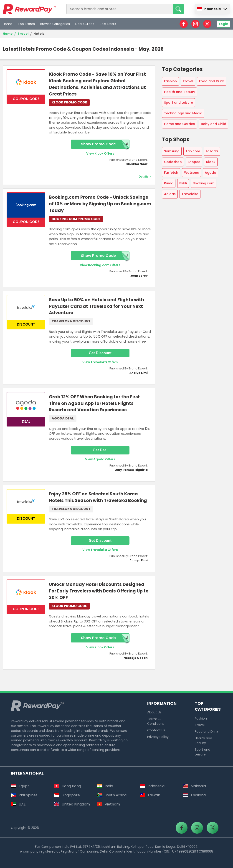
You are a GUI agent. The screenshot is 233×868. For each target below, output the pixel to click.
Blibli (183, 183)
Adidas (170, 194)
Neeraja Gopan (136, 658)
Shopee (194, 162)
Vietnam (108, 804)
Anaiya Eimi (139, 373)
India (105, 786)
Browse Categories (55, 24)
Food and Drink (212, 81)
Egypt (20, 786)
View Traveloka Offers (100, 362)
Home (8, 24)
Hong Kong (67, 786)
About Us (154, 712)
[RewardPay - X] (207, 24)
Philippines (24, 795)
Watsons (191, 173)
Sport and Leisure (179, 103)
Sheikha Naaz (137, 164)
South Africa (112, 795)
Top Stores (26, 24)
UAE (18, 804)
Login (224, 24)
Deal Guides (85, 24)
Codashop (173, 162)
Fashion (170, 81)
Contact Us (156, 730)
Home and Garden (180, 124)
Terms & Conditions (156, 721)
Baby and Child (214, 124)
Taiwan (150, 795)
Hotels (39, 34)
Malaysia (194, 786)
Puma (169, 183)
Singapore (67, 795)
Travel (23, 34)
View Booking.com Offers (100, 265)
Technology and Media (183, 113)
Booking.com (204, 183)
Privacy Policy (158, 737)
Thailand (194, 795)
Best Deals (108, 24)
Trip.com (193, 151)
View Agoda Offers (100, 459)
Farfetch (171, 173)
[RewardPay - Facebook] (184, 24)
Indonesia (209, 9)
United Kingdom (72, 804)
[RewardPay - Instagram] (195, 24)
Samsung (172, 151)
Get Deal (100, 450)
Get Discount (100, 353)
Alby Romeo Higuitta (131, 470)
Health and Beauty (180, 92)
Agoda (210, 173)
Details (144, 177)
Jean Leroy (139, 276)
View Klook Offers (100, 154)
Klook (211, 162)
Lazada (212, 151)
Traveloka (190, 194)
